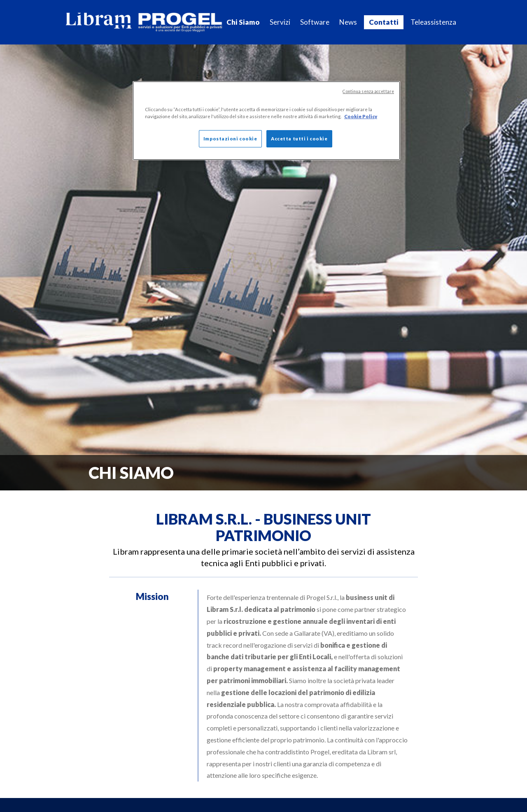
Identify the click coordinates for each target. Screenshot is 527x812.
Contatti (384, 22)
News (348, 22)
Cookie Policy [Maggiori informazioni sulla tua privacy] (361, 116)
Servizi (280, 22)
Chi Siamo (243, 22)
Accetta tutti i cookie (299, 139)
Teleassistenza (433, 22)
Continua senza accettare (368, 91)
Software (315, 22)
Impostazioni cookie (230, 139)
